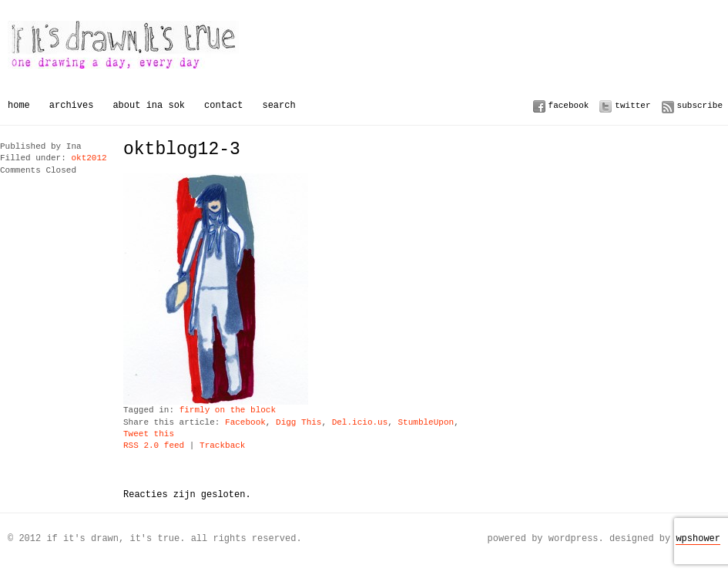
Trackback (222, 446)
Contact (223, 105)
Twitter (632, 105)
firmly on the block (228, 410)
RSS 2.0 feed (154, 446)
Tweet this (149, 434)
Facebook (569, 105)
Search (278, 105)
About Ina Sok (149, 105)
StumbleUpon (426, 423)
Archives (72, 105)
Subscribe (700, 105)
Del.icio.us (360, 423)
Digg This (299, 423)
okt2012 (89, 158)
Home (19, 105)
